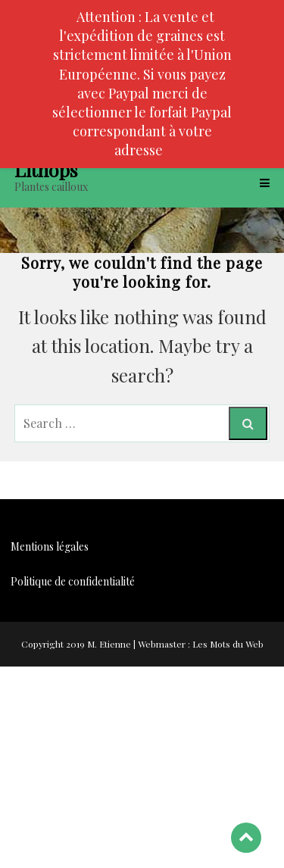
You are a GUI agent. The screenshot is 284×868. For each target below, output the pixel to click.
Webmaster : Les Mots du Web (201, 644)
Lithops (46, 169)
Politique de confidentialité (73, 581)
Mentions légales (50, 546)
